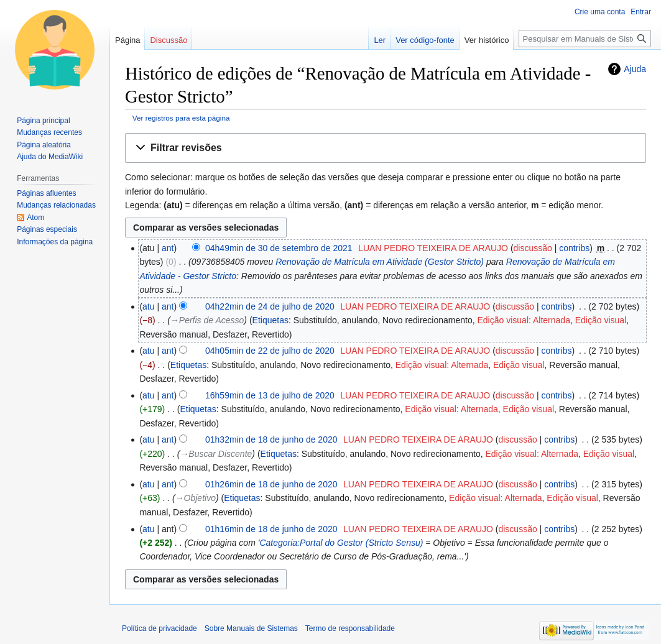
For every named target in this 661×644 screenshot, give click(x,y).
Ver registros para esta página (181, 118)
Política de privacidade (159, 628)
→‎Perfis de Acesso (207, 320)
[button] (386, 148)
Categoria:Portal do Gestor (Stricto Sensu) (341, 543)
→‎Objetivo (196, 498)
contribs (574, 248)
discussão (533, 248)
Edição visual (601, 320)
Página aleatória (44, 145)
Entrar (641, 12)
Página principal (43, 121)
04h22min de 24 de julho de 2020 (270, 306)
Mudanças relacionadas (56, 205)
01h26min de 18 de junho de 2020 (271, 484)
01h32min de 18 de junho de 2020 (271, 439)
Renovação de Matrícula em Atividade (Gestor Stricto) (380, 262)
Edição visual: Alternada (524, 320)
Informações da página (55, 242)
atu (148, 306)
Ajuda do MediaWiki (50, 157)
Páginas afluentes (46, 193)
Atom (35, 218)
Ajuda (635, 69)
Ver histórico (487, 40)
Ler (380, 40)
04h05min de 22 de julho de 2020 (270, 351)
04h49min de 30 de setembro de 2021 (279, 248)
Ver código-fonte (425, 40)
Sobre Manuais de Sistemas (251, 628)
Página (127, 40)
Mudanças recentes (49, 132)
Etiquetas (270, 320)
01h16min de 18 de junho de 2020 (271, 529)
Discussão (169, 40)
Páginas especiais (47, 229)
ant (168, 248)
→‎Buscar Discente (216, 454)
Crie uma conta (600, 12)
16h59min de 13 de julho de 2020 (270, 395)
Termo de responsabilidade (350, 628)
